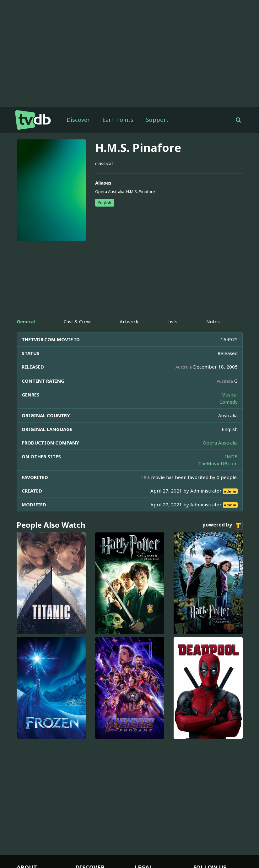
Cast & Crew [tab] (77, 321)
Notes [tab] (213, 321)
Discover (78, 120)
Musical (229, 395)
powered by (223, 525)
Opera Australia (220, 443)
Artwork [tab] (129, 321)
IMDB (231, 456)
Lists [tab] (172, 321)
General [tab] (26, 321)
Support (157, 120)
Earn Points (118, 120)
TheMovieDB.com (218, 463)
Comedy (229, 402)
